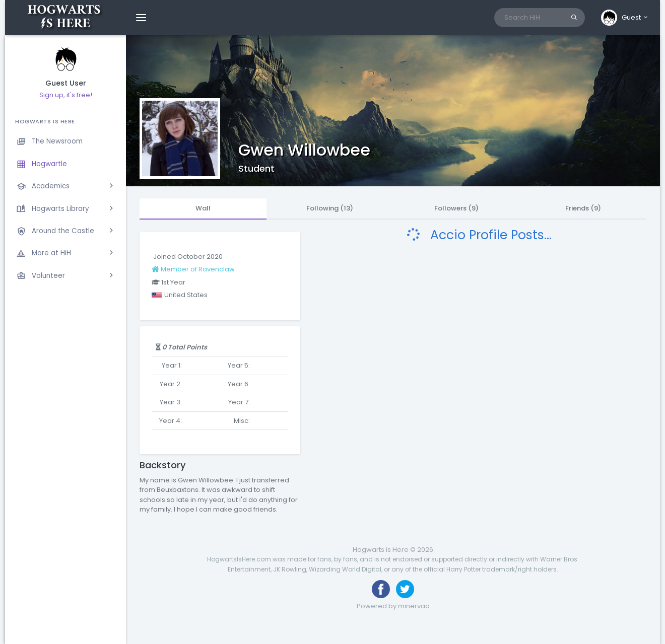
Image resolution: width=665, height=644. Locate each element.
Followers (456, 208)
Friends (583, 208)
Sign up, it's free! (66, 95)
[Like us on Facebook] (381, 589)
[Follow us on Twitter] (405, 589)
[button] (625, 18)
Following (330, 208)
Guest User (66, 83)
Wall (203, 208)
